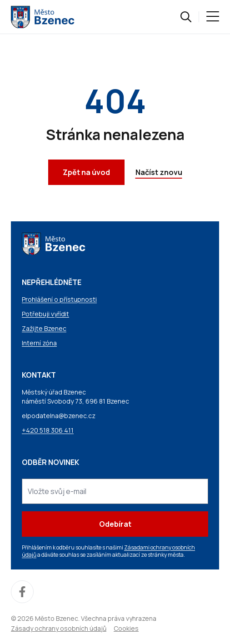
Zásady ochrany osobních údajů (59, 628)
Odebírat (115, 524)
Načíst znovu (159, 172)
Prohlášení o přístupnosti (59, 299)
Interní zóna (39, 343)
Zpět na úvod (86, 172)
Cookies (126, 628)
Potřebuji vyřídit (45, 314)
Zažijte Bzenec (44, 328)
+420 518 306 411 (48, 430)
